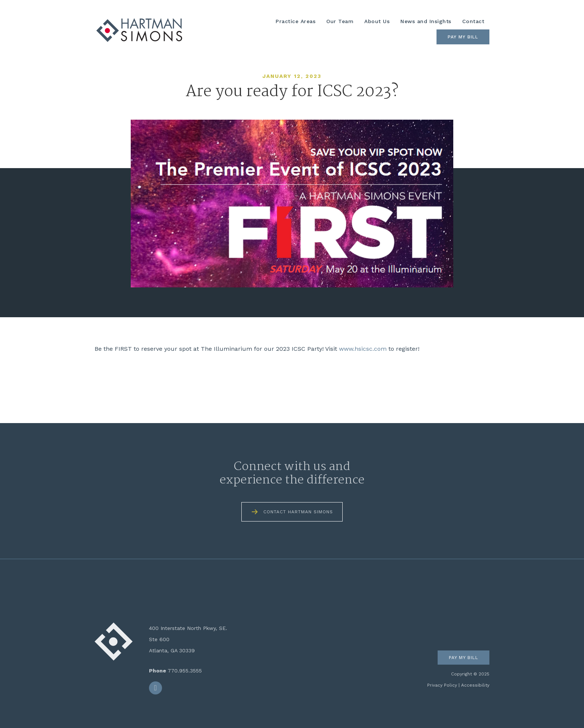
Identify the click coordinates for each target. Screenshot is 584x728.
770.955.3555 (185, 671)
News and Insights (426, 21)
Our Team (340, 21)
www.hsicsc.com (363, 349)
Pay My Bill (463, 37)
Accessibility (475, 685)
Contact (473, 21)
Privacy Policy (442, 685)
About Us (377, 21)
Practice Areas (296, 21)
